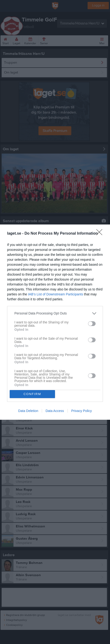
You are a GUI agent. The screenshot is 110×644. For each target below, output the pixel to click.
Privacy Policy (82, 411)
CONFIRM (32, 394)
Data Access (55, 411)
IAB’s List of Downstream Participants (56, 294)
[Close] (101, 234)
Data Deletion (28, 411)
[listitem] (55, 313)
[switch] (92, 324)
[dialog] (55, 322)
